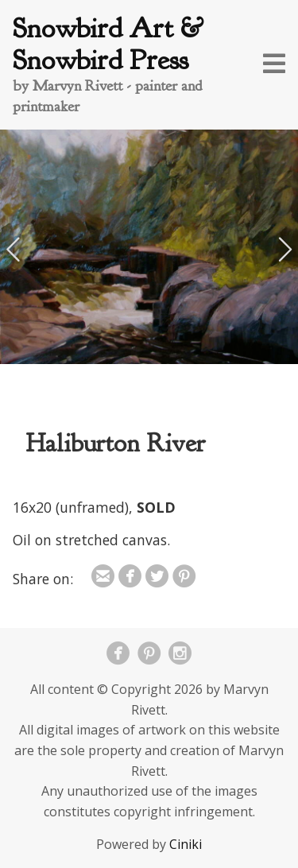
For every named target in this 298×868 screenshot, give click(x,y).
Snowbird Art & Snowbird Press (108, 44)
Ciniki (186, 844)
